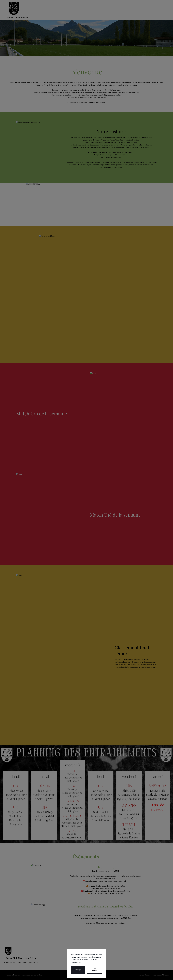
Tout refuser (95, 970)
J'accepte (78, 970)
